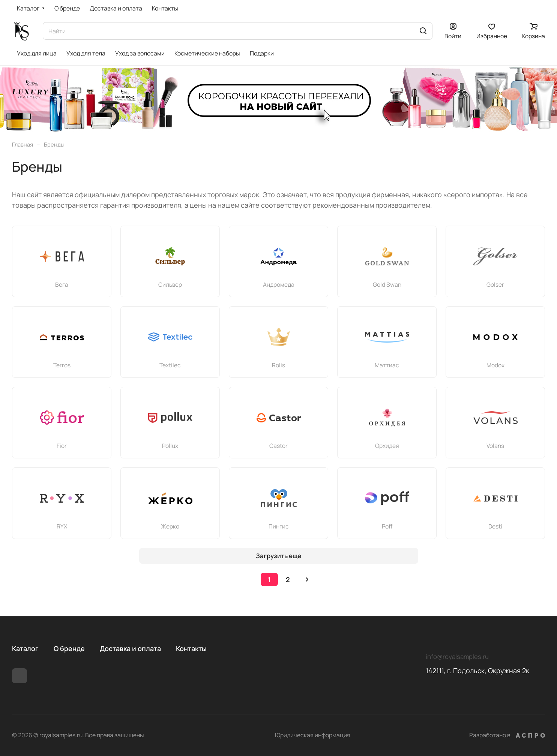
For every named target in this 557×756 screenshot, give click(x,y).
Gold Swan (387, 284)
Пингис (279, 526)
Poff (387, 526)
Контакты (191, 648)
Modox (495, 365)
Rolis (278, 365)
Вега (62, 284)
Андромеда (279, 284)
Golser (495, 284)
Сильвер (170, 284)
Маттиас (387, 365)
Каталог (25, 648)
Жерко (170, 526)
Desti (495, 526)
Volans (495, 446)
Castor (278, 446)
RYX (62, 526)
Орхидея (387, 446)
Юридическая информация (313, 735)
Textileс (170, 365)
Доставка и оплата (130, 648)
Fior (62, 446)
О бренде (69, 648)
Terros (62, 365)
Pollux (170, 446)
